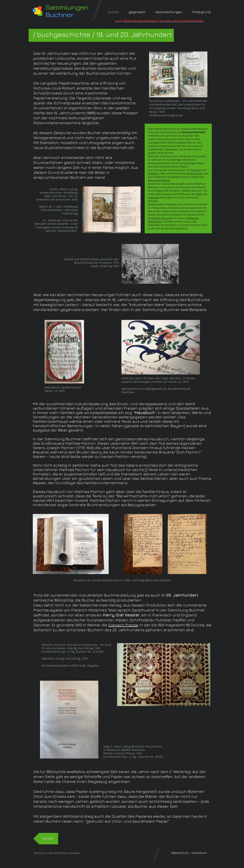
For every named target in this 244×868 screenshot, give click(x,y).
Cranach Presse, (124, 625)
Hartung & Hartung (159, 180)
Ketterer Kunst (195, 173)
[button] (201, 12)
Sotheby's (154, 173)
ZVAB (199, 194)
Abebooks (154, 197)
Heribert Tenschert (162, 218)
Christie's (196, 170)
